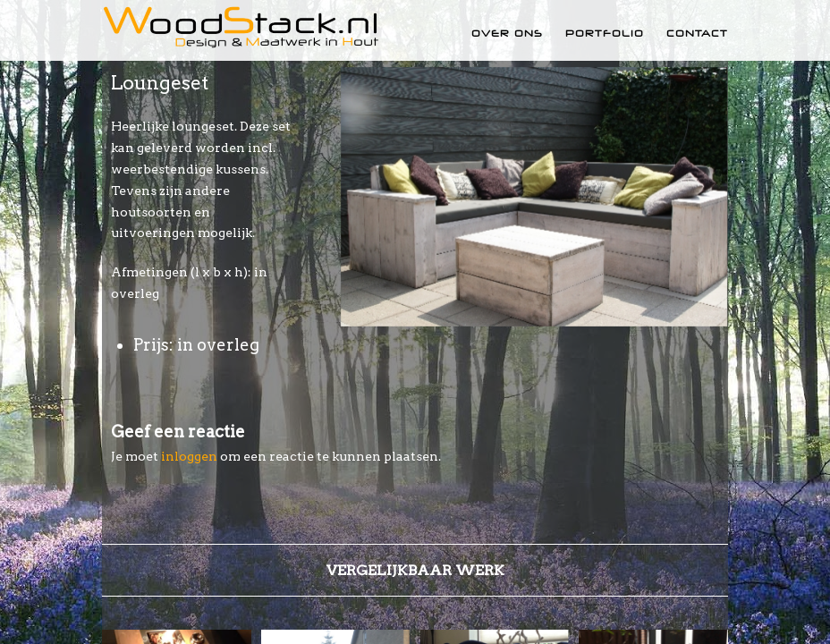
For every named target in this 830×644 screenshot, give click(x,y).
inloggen (189, 456)
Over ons (507, 33)
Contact (697, 33)
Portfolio (605, 33)
